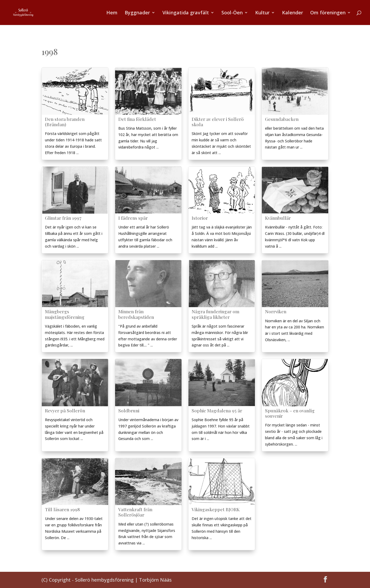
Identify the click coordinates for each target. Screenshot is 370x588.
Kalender (293, 13)
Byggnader (137, 13)
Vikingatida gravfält (186, 13)
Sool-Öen (232, 13)
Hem (112, 13)
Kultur (262, 13)
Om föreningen (328, 13)
